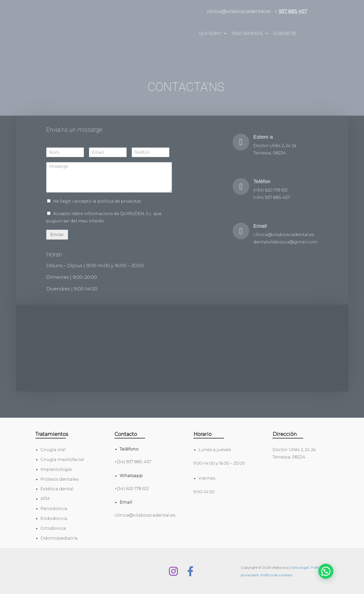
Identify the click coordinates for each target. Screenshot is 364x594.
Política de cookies (276, 575)
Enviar (57, 235)
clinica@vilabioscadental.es (239, 11)
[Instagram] (173, 571)
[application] (224, 33)
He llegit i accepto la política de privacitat (97, 201)
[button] (326, 571)
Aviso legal (300, 567)
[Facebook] (190, 571)
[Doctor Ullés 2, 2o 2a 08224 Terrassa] (182, 348)
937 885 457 (293, 11)
